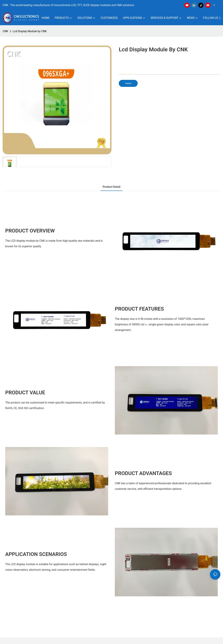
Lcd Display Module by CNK (30, 31)
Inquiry (128, 83)
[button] (220, 18)
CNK (5, 31)
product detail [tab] (111, 187)
